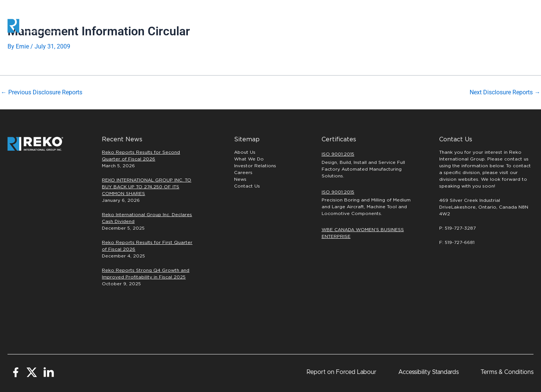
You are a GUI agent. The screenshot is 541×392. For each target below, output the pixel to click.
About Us (245, 152)
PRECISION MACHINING (348, 26)
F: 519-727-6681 (457, 242)
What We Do (249, 159)
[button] (509, 26)
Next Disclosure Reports (505, 92)
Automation (288, 26)
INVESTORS (452, 26)
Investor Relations (255, 166)
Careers (407, 26)
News (240, 179)
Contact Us (247, 186)
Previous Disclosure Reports (42, 92)
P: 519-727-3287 (457, 228)
